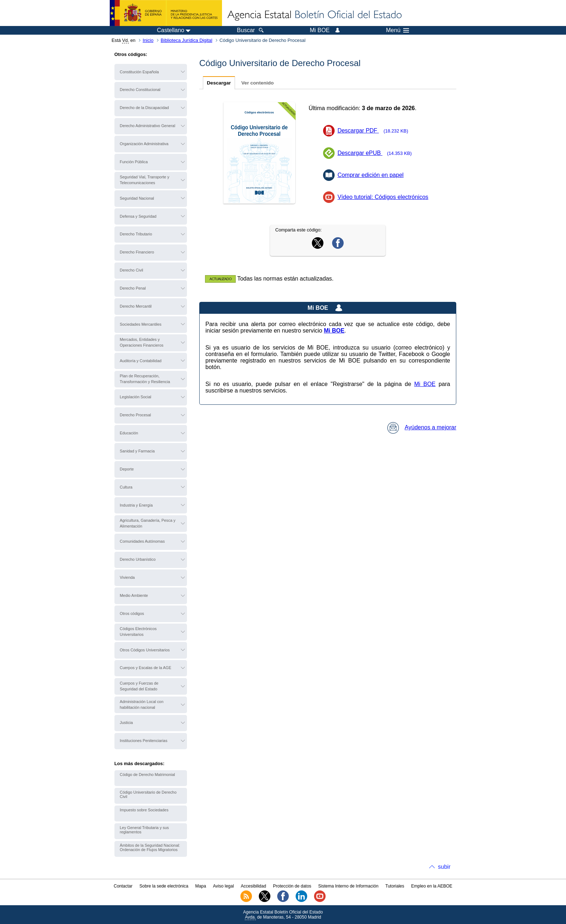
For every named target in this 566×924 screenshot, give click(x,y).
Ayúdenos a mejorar (422, 427)
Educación (129, 433)
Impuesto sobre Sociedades (144, 810)
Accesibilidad (253, 886)
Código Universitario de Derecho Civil (148, 794)
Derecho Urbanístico (138, 559)
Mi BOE (425, 384)
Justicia (126, 723)
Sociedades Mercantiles (141, 324)
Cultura (126, 487)
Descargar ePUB (377, 153)
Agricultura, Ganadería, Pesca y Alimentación (148, 523)
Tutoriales (395, 886)
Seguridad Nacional (137, 198)
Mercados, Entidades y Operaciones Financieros (142, 342)
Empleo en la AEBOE (432, 886)
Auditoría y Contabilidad (141, 361)
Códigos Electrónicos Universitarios (138, 632)
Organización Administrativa (144, 144)
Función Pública (134, 162)
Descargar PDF (375, 131)
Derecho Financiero (137, 252)
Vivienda (127, 577)
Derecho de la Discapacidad (144, 108)
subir (444, 867)
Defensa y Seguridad (138, 216)
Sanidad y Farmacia (137, 451)
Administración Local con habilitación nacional (142, 704)
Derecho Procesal (135, 415)
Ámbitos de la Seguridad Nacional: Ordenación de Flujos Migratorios (150, 847)
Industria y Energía (136, 505)
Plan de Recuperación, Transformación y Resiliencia (145, 379)
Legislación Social (136, 397)
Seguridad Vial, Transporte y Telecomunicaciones (145, 180)
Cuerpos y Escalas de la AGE (146, 668)
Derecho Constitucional (140, 90)
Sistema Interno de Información (349, 886)
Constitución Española (139, 72)
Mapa (201, 886)
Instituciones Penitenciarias (144, 741)
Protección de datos (292, 886)
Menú (397, 30)
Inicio (148, 40)
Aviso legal (223, 886)
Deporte (127, 469)
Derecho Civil (132, 270)
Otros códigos (132, 613)
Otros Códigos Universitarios (145, 650)
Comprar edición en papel (371, 175)
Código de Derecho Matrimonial (147, 775)
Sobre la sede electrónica (164, 886)
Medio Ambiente (134, 595)
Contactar (123, 886)
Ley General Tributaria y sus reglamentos (144, 830)
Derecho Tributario (136, 234)
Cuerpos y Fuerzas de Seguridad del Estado (139, 686)
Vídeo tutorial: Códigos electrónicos (383, 197)
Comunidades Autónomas (142, 541)
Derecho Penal (133, 288)
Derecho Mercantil (136, 306)
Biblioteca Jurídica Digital (186, 40)
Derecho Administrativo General (148, 126)
